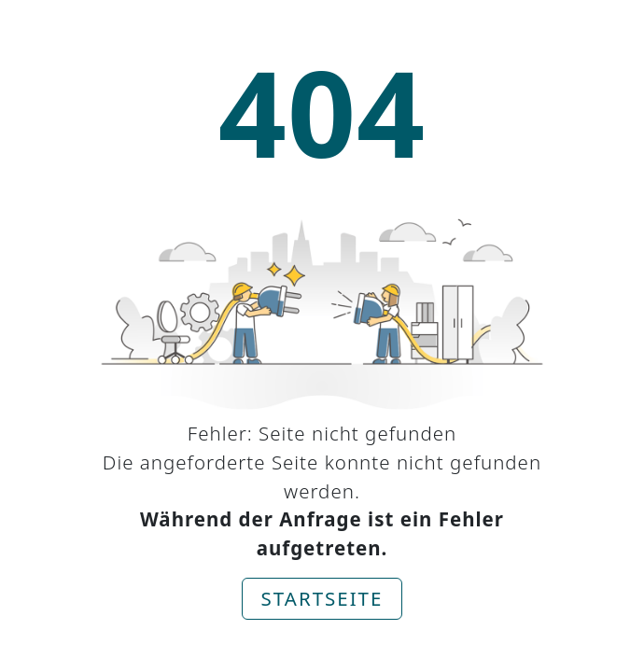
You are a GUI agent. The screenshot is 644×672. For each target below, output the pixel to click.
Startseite (322, 598)
